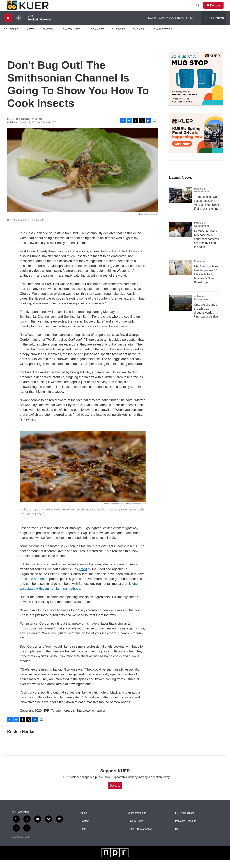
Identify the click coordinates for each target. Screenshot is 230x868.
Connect (97, 37)
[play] (8, 26)
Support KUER (115, 779)
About (84, 821)
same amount (35, 587)
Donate (217, 9)
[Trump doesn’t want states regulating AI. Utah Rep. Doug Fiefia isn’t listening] (181, 203)
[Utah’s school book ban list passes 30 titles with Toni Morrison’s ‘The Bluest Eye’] (181, 276)
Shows (48, 37)
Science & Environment (202, 306)
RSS (178, 837)
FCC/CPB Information (140, 837)
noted (83, 577)
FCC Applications (185, 821)
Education (200, 269)
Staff (83, 837)
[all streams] (214, 26)
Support (118, 37)
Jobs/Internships (137, 821)
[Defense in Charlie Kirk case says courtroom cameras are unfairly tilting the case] (181, 237)
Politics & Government (201, 198)
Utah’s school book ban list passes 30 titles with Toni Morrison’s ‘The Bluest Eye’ (206, 282)
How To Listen (72, 37)
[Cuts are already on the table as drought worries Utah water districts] (181, 311)
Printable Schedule (186, 829)
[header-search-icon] (199, 10)
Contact (85, 829)
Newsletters (162, 37)
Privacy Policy (136, 829)
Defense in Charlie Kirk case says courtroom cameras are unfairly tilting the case (206, 247)
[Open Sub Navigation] (21, 37)
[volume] (19, 26)
